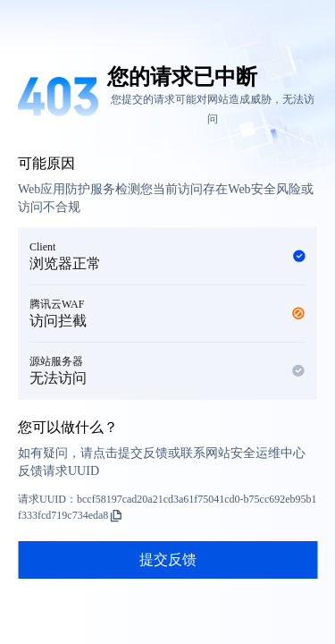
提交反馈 (168, 559)
